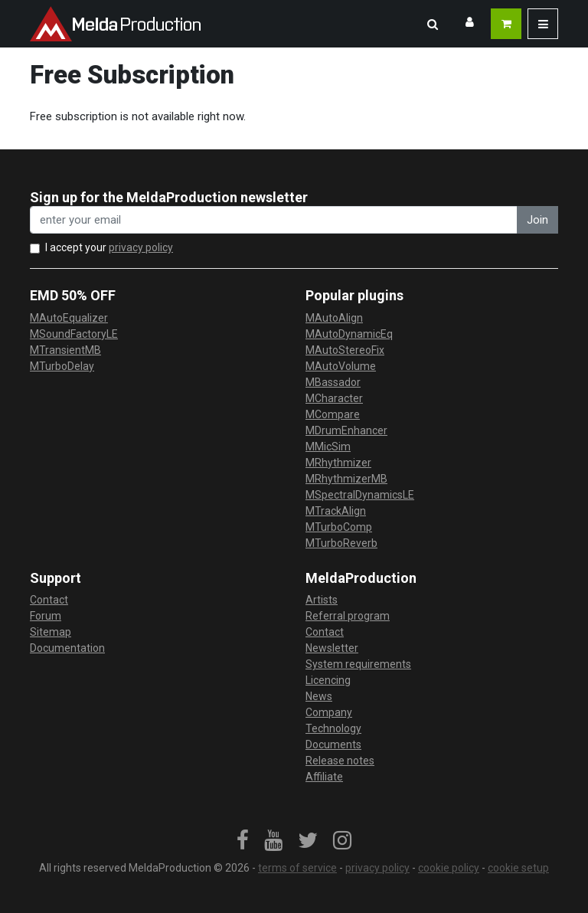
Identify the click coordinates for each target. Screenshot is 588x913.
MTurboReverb (341, 543)
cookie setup (518, 868)
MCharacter (334, 398)
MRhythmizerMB (346, 479)
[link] (243, 841)
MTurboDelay (62, 366)
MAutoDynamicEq (349, 334)
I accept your (109, 247)
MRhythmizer (338, 463)
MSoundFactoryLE (74, 334)
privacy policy (141, 247)
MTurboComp (339, 527)
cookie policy (449, 868)
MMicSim (328, 447)
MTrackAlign (336, 511)
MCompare (333, 414)
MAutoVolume (341, 366)
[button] (433, 24)
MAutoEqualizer (69, 318)
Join (537, 220)
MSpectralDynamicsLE (360, 495)
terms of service (297, 868)
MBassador (333, 382)
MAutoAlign (334, 318)
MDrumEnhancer (346, 430)
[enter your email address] (274, 220)
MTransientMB (65, 350)
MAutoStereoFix (345, 350)
